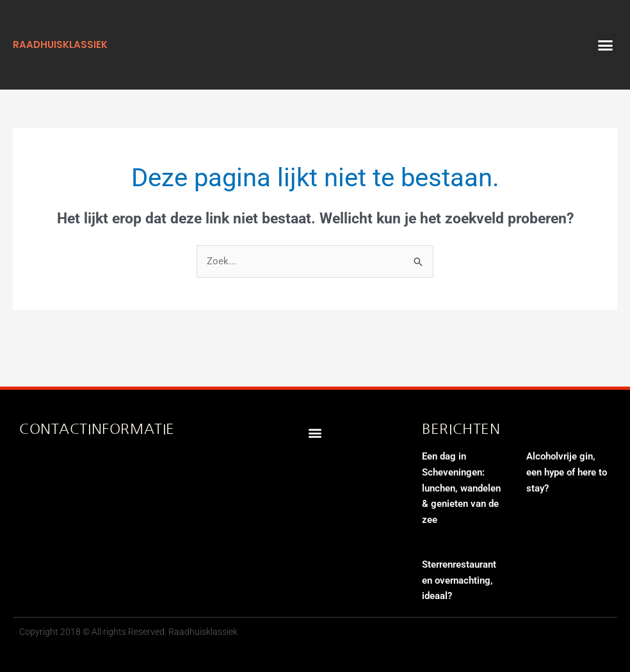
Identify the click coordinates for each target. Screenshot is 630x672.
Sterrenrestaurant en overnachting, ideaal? (459, 580)
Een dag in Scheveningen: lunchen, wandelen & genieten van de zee (461, 488)
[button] (605, 45)
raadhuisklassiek (60, 44)
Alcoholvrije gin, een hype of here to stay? (567, 472)
